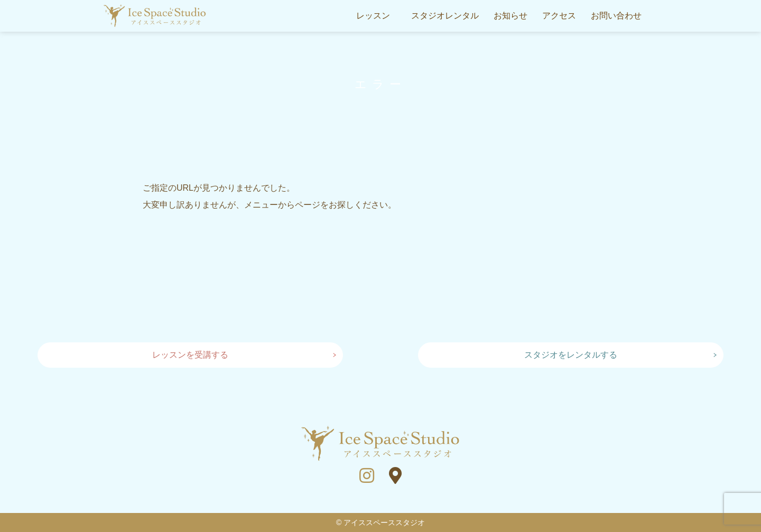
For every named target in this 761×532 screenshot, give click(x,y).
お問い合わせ (616, 16)
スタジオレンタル (445, 16)
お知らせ (511, 16)
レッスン (373, 16)
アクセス (559, 16)
